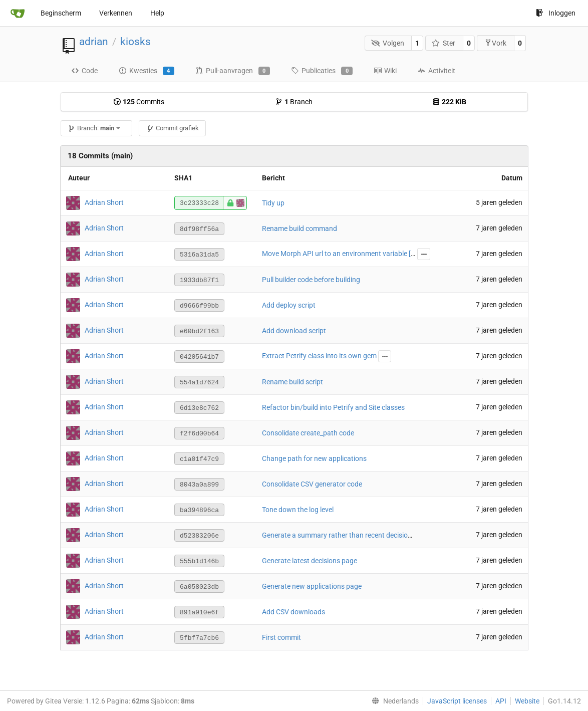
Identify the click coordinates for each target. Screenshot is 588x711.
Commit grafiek (173, 128)
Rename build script (292, 382)
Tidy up (273, 203)
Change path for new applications (314, 458)
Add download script (294, 331)
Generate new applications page (312, 586)
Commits (139, 102)
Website (527, 701)
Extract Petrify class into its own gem (319, 356)
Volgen (388, 43)
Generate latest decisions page (310, 561)
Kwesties (146, 71)
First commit (281, 637)
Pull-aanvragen (233, 71)
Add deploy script (289, 305)
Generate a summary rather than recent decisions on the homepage (366, 535)
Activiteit (436, 71)
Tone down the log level (298, 510)
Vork (495, 43)
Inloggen (556, 13)
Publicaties (322, 71)
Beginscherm (61, 13)
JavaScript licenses (457, 701)
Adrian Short (104, 202)
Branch (294, 102)
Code (84, 71)
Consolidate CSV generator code (312, 484)
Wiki (385, 71)
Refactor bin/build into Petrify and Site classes (333, 407)
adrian (94, 42)
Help (157, 13)
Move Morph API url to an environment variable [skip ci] (347, 254)
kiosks (135, 42)
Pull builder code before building (311, 280)
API (501, 701)
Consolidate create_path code (308, 433)
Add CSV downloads (293, 612)
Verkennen (116, 13)
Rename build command (300, 228)
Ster (444, 43)
